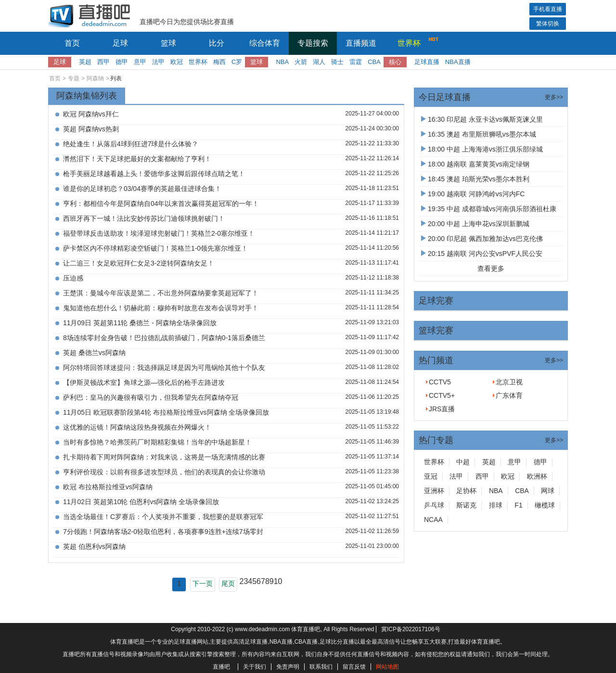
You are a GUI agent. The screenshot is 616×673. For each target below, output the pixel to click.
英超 (85, 62)
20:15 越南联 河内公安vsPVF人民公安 (482, 254)
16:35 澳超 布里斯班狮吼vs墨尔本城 (479, 134)
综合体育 (265, 43)
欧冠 (177, 62)
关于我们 (255, 667)
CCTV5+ (442, 395)
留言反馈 (354, 667)
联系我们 (321, 667)
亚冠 (431, 476)
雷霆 (356, 62)
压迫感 (73, 278)
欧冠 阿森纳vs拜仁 (91, 114)
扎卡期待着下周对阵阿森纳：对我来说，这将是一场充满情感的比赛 (164, 457)
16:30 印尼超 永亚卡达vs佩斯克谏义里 (482, 119)
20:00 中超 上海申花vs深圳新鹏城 (475, 224)
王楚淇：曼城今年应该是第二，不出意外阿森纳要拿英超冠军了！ (161, 293)
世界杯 (415, 42)
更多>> (554, 97)
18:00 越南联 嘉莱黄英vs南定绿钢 (475, 164)
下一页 (203, 584)
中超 (463, 462)
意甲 (140, 62)
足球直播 (427, 62)
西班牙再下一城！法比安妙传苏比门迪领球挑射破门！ (144, 218)
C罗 (237, 62)
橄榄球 (545, 505)
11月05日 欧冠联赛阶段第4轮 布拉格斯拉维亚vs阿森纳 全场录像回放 (166, 412)
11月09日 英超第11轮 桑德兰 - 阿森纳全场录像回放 (140, 323)
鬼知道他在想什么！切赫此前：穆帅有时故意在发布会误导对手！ (161, 308)
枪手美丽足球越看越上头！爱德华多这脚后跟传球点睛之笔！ (154, 174)
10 (278, 581)
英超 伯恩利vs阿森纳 (94, 546)
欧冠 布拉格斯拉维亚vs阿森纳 (108, 487)
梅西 (219, 62)
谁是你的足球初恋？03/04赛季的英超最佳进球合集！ (142, 189)
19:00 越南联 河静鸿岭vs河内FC (473, 194)
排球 (496, 505)
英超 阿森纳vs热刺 (91, 129)
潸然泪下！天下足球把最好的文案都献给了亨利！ (137, 159)
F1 (518, 505)
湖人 (319, 62)
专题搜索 (313, 43)
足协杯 (466, 491)
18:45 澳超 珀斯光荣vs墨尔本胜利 (475, 179)
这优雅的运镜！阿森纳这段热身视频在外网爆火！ (137, 427)
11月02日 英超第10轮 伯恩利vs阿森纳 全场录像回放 (141, 502)
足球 (120, 43)
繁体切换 (548, 24)
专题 (74, 78)
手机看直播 (548, 9)
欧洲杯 (537, 476)
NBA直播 (458, 62)
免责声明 (288, 667)
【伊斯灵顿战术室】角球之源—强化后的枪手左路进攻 (144, 382)
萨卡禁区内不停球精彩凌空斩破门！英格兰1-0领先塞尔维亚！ (155, 248)
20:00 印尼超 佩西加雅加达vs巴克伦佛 (482, 239)
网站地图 (387, 667)
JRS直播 (442, 409)
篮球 (168, 43)
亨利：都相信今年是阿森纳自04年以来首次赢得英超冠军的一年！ (161, 203)
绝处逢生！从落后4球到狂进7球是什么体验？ (131, 144)
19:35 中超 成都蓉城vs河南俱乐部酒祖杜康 (489, 209)
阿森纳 (95, 78)
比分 (217, 43)
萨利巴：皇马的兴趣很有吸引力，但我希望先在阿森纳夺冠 (151, 397)
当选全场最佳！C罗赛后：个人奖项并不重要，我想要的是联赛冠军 (163, 517)
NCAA (433, 520)
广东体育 (509, 395)
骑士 (337, 62)
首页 (72, 43)
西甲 (103, 62)
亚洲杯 (434, 491)
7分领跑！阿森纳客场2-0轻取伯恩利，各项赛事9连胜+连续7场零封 (163, 532)
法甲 (158, 62)
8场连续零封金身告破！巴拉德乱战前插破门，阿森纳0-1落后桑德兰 (164, 338)
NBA (282, 62)
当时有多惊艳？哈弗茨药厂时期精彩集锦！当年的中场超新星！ (157, 442)
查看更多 (491, 268)
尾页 (228, 584)
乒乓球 (434, 505)
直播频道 (361, 43)
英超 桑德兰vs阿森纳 (94, 353)
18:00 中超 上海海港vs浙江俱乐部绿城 (482, 149)
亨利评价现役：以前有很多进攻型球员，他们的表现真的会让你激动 (164, 472)
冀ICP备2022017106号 (411, 629)
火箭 (301, 62)
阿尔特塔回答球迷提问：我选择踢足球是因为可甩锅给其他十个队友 (164, 368)
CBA (374, 62)
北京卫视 (509, 382)
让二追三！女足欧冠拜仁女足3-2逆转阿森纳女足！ (139, 263)
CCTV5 (440, 382)
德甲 (122, 62)
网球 (548, 491)
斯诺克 (466, 505)
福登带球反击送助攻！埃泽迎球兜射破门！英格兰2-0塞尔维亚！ (159, 233)
